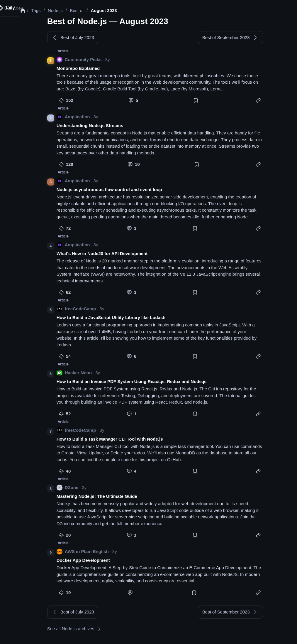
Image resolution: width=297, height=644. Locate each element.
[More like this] (64, 102)
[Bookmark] (199, 102)
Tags (42, 10)
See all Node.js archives (78, 632)
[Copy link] (261, 102)
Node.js (61, 10)
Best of (83, 10)
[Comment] (134, 102)
